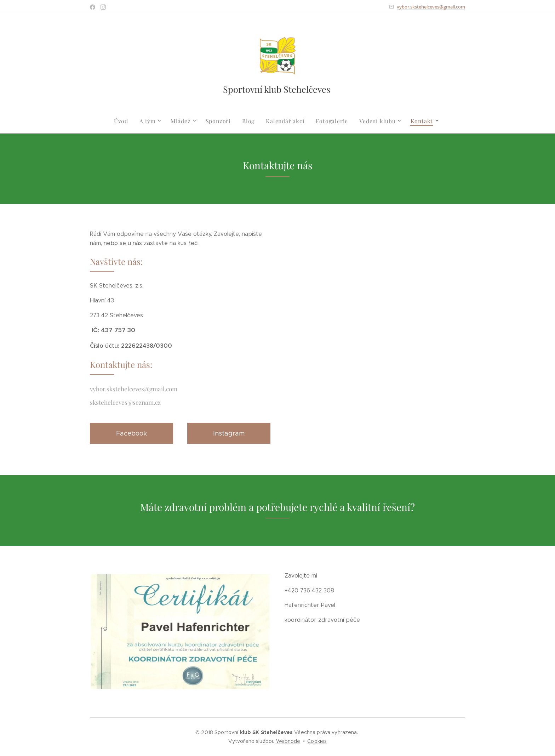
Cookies (317, 741)
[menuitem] (129, 121)
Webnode (288, 741)
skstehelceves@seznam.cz (125, 402)
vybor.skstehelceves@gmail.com (431, 7)
